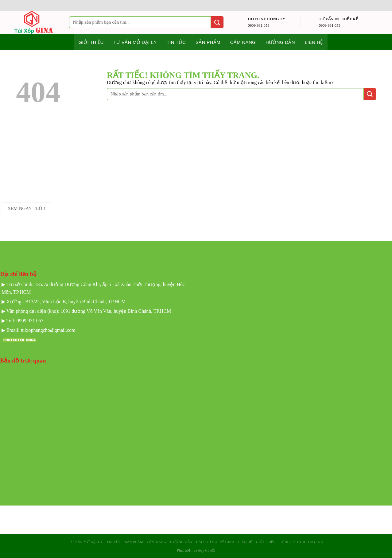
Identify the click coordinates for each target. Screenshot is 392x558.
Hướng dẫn (280, 42)
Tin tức (176, 42)
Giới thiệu (91, 42)
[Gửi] (217, 22)
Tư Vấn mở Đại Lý (135, 42)
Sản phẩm (208, 42)
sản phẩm (134, 542)
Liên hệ (314, 42)
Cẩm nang (243, 42)
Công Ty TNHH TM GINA (301, 542)
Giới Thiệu (266, 542)
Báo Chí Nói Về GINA (215, 542)
